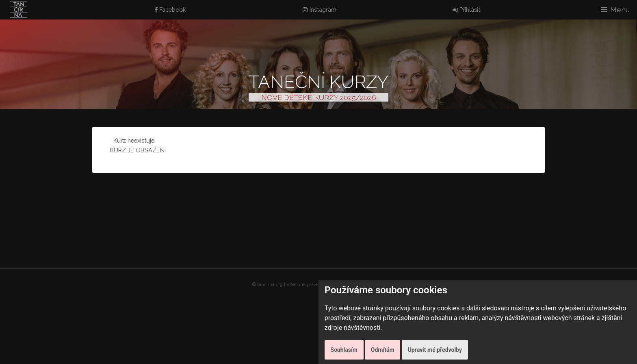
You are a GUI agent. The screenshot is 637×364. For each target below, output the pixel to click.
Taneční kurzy (318, 82)
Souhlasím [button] (344, 350)
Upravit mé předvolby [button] (435, 350)
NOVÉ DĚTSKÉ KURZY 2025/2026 (319, 97)
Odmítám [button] (383, 350)
